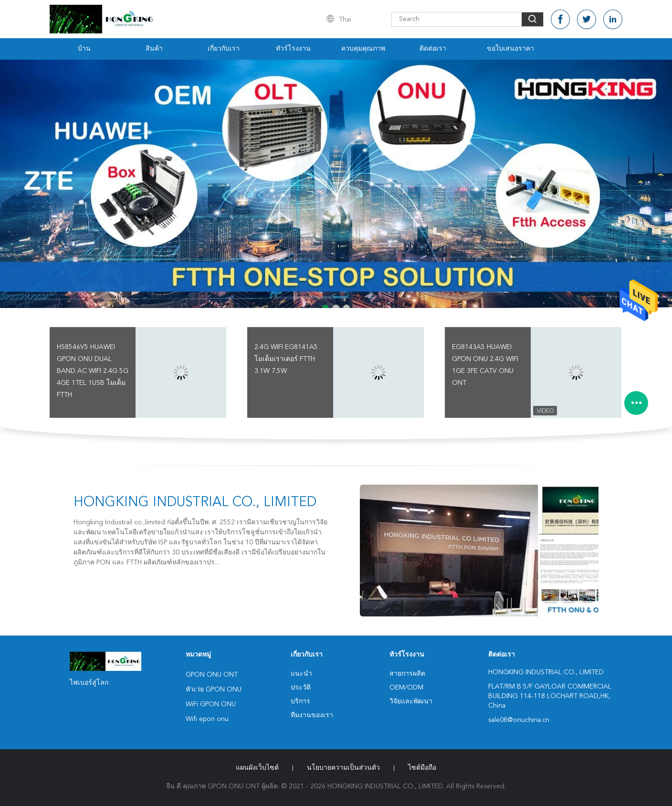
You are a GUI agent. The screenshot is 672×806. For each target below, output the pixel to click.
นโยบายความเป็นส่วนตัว (343, 768)
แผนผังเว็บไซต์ (257, 768)
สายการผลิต (407, 674)
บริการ (300, 701)
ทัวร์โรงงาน (293, 49)
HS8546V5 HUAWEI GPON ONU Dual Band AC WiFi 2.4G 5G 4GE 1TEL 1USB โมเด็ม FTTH (93, 371)
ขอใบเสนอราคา (510, 49)
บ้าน (84, 49)
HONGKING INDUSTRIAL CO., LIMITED (195, 503)
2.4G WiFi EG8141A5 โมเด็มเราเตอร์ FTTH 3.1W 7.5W (286, 359)
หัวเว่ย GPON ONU (214, 689)
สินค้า (154, 49)
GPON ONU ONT (212, 675)
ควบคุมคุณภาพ (363, 49)
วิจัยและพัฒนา (411, 701)
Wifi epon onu (207, 719)
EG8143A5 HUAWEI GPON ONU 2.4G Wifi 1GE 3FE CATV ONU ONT (485, 365)
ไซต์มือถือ (422, 768)
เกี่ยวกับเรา (224, 49)
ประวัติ (301, 688)
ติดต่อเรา (433, 49)
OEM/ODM (406, 688)
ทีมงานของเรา (312, 715)
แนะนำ (301, 674)
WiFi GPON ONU (211, 704)
